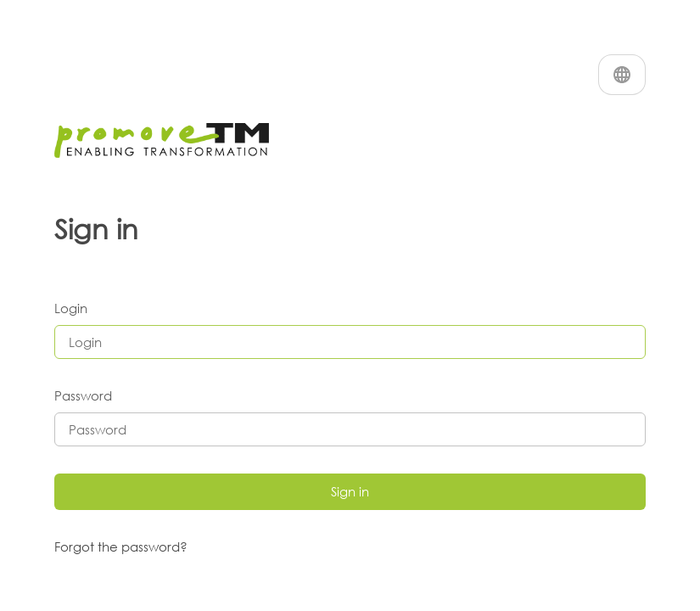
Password (83, 395)
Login (71, 308)
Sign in (350, 491)
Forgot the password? (121, 547)
